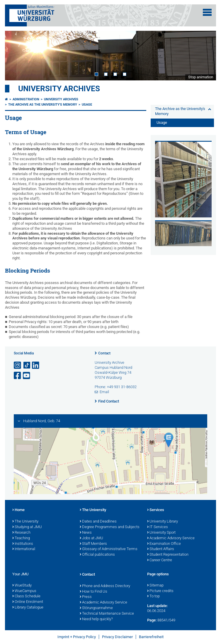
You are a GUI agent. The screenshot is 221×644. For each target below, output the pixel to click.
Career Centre (160, 560)
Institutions (23, 544)
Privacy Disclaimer (117, 637)
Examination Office (164, 544)
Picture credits (160, 591)
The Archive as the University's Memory (43, 105)
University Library (163, 522)
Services (156, 510)
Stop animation (201, 77)
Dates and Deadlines (98, 522)
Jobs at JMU (91, 538)
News (86, 533)
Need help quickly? (96, 619)
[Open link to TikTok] (27, 365)
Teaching (21, 538)
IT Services (158, 527)
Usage (87, 105)
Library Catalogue (28, 608)
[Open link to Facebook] (18, 376)
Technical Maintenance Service (107, 614)
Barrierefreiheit (151, 637)
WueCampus (24, 591)
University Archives (59, 89)
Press (86, 597)
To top (153, 596)
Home (18, 510)
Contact (104, 353)
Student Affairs (161, 549)
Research (21, 533)
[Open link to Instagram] (18, 365)
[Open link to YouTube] (27, 376)
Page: (152, 620)
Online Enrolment (28, 602)
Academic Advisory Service (171, 538)
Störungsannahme (96, 608)
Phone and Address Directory (105, 586)
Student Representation (168, 555)
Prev (15, 55)
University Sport (161, 533)
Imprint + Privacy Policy (77, 637)
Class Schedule (26, 596)
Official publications (97, 555)
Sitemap (155, 586)
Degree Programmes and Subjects (110, 527)
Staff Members (93, 544)
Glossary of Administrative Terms (109, 549)
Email (104, 392)
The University (25, 522)
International (24, 549)
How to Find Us (93, 592)
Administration (26, 99)
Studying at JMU (27, 527)
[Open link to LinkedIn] (36, 365)
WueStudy (22, 586)
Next (206, 55)
